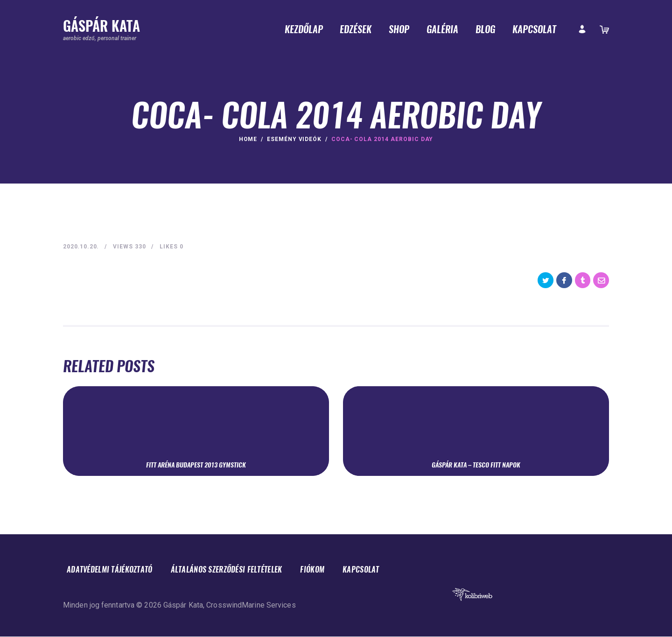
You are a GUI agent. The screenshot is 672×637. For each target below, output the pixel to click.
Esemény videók (294, 139)
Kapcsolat (383, 570)
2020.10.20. (82, 247)
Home (248, 139)
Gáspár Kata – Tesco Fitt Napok (476, 465)
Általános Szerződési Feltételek (239, 570)
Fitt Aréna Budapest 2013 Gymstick (196, 465)
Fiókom (331, 570)
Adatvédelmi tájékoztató (113, 570)
